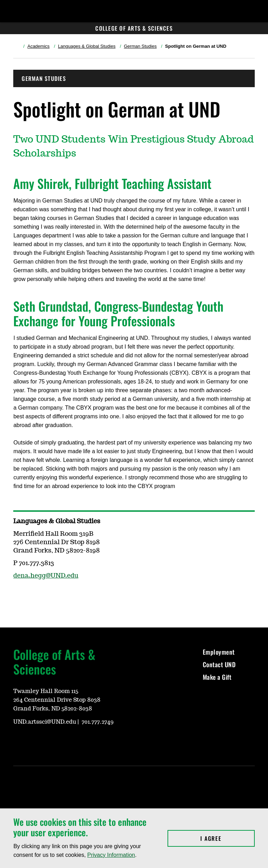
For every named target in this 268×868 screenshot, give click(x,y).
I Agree (227, 838)
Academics (38, 46)
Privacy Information (111, 855)
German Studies (140, 46)
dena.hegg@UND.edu (46, 576)
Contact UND (219, 664)
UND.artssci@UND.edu (45, 722)
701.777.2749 (98, 722)
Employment (219, 652)
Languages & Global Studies (87, 46)
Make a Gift (217, 677)
